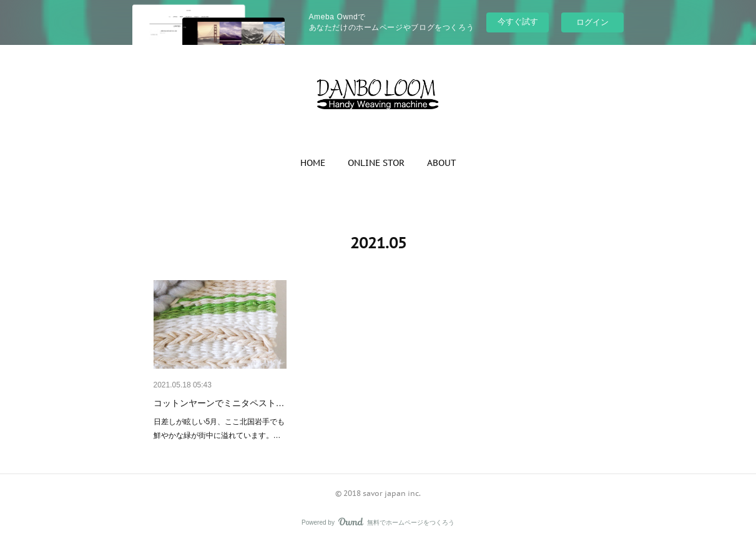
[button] (313, 163)
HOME (313, 163)
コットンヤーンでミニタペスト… (219, 403)
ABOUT (442, 163)
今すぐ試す (518, 22)
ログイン (592, 22)
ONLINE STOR (376, 163)
